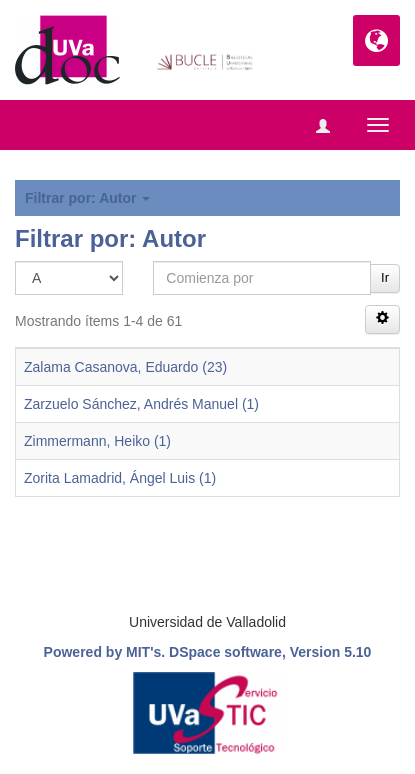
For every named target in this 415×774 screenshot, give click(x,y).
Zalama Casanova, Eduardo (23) (125, 367)
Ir (385, 277)
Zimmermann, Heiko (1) (97, 441)
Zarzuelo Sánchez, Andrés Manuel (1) (141, 404)
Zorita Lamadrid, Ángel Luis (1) (120, 478)
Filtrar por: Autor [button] (87, 198)
